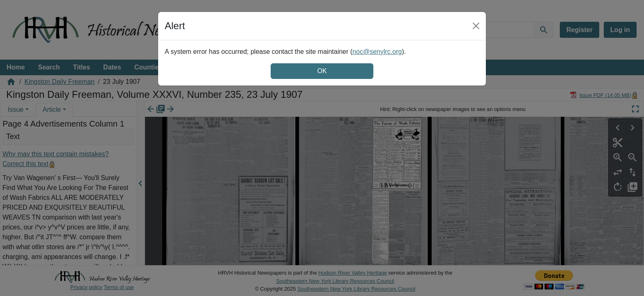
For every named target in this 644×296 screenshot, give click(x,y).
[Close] (476, 26)
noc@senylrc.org (377, 52)
